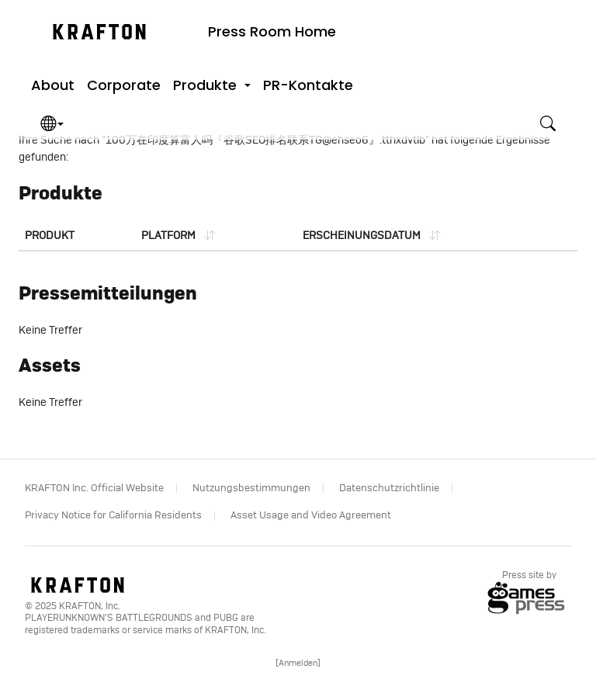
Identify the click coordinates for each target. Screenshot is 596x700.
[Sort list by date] (371, 236)
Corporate (124, 85)
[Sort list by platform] (178, 236)
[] (298, 663)
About (53, 85)
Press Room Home (272, 31)
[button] (212, 85)
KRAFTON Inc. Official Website (94, 489)
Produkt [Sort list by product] (50, 236)
